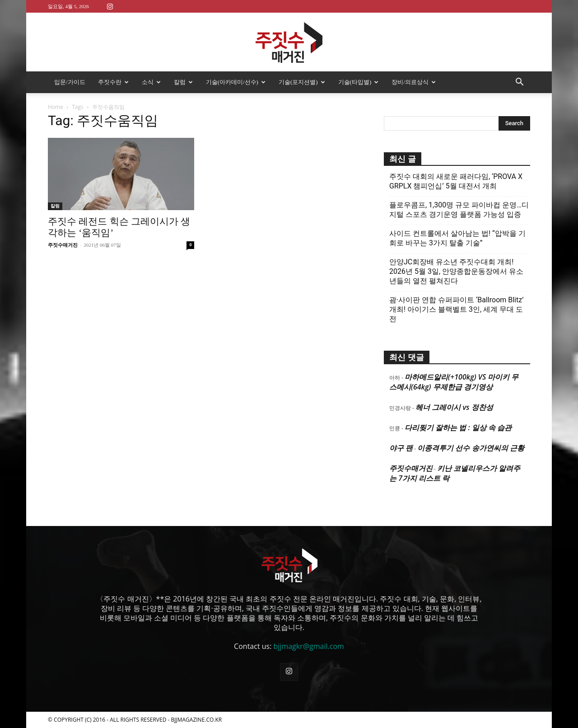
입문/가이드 (70, 82)
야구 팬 (401, 448)
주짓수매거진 (63, 245)
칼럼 (183, 82)
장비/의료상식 (414, 82)
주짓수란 (113, 82)
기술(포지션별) (302, 82)
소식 (151, 82)
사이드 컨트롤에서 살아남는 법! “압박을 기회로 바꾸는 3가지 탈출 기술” (457, 238)
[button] (519, 83)
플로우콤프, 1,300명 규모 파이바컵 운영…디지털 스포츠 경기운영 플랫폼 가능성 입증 (459, 210)
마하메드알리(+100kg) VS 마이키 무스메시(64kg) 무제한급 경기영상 (454, 382)
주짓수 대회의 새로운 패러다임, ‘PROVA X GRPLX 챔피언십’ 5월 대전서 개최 (456, 181)
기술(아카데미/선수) (236, 82)
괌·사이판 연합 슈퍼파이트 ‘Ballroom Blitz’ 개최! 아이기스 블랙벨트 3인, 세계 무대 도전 (456, 309)
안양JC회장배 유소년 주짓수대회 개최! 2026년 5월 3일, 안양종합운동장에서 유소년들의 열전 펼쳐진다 (456, 271)
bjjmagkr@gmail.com (309, 646)
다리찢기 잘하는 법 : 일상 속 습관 (458, 427)
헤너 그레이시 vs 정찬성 (454, 407)
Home (56, 107)
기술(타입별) (359, 82)
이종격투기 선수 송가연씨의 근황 (471, 448)
